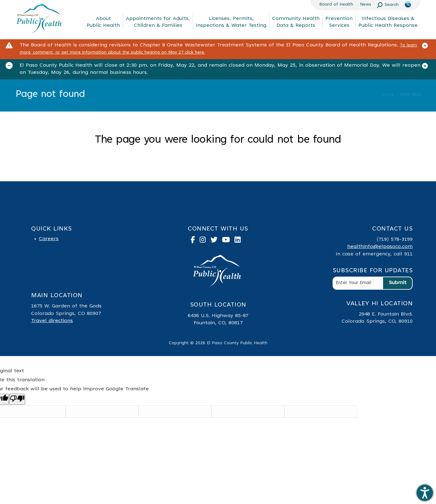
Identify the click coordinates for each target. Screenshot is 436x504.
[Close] (427, 47)
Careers (49, 239)
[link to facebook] (195, 241)
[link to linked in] (240, 241)
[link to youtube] (228, 241)
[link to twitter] (216, 241)
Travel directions (52, 321)
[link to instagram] (205, 241)
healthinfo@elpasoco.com (380, 247)
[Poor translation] (17, 399)
